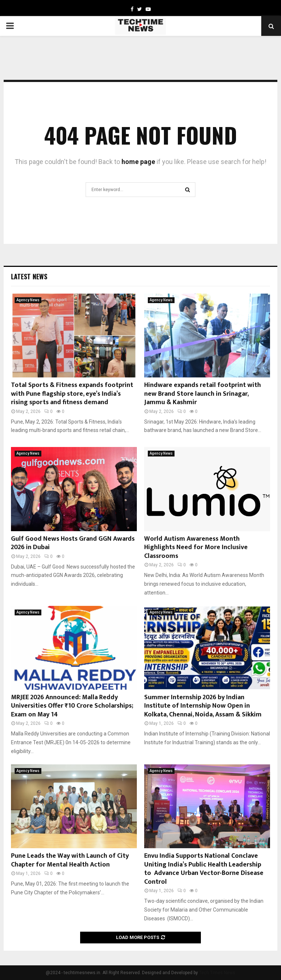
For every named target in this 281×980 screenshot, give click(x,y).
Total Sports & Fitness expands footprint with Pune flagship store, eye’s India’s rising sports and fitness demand (72, 394)
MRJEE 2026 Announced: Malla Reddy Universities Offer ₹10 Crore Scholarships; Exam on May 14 (72, 706)
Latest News (29, 276)
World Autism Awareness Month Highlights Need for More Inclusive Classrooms (196, 547)
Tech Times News (217, 973)
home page (138, 162)
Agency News (28, 300)
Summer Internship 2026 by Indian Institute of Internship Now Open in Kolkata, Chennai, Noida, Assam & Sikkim (203, 706)
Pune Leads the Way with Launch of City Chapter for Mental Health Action (70, 860)
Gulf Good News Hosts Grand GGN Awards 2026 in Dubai (73, 543)
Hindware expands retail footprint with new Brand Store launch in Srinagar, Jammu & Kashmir (203, 394)
